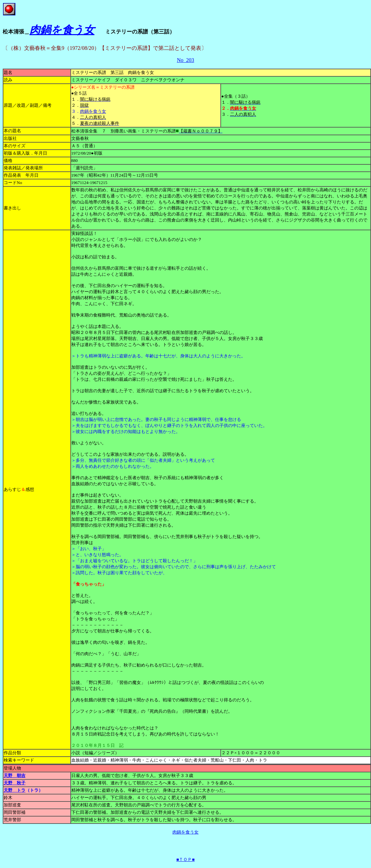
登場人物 (12, 768)
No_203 (185, 60)
